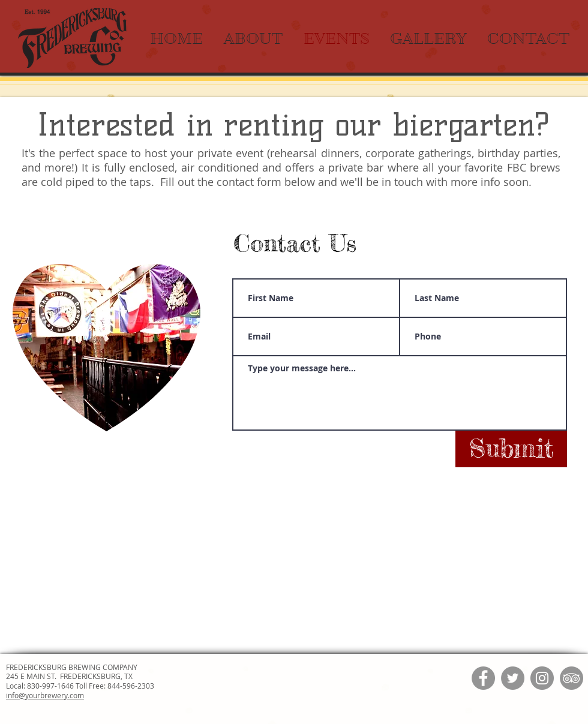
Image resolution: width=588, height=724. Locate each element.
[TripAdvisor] (571, 678)
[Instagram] (542, 678)
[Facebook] (483, 678)
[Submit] (511, 449)
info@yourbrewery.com (45, 695)
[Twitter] (513, 678)
